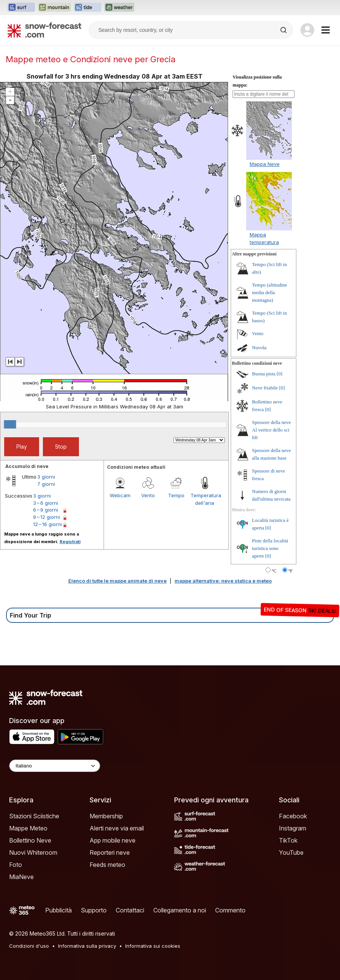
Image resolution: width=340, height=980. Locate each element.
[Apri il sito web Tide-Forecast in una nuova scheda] (88, 8)
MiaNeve (21, 877)
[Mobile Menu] (326, 30)
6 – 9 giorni (46, 510)
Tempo (176, 495)
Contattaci (130, 910)
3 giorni (46, 477)
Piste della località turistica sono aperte (270, 548)
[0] (279, 374)
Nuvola (259, 347)
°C (274, 571)
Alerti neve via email (117, 828)
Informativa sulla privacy (87, 946)
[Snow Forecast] (44, 30)
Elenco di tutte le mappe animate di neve (117, 581)
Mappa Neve (265, 164)
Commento (230, 910)
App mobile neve (113, 840)
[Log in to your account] (307, 30)
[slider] (10, 424)
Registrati (70, 542)
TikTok (288, 840)
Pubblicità (58, 910)
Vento (148, 495)
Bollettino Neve (30, 840)
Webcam (120, 495)
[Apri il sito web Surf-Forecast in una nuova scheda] (21, 8)
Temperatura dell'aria (205, 499)
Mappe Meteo (28, 828)
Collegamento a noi (180, 910)
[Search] (284, 30)
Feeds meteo (107, 865)
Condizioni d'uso (29, 946)
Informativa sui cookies (153, 946)
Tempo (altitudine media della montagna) (270, 292)
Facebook (293, 816)
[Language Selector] (55, 766)
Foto (16, 865)
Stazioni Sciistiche (34, 816)
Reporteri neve (110, 852)
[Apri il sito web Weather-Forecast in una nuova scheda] (119, 8)
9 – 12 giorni (46, 517)
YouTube (291, 852)
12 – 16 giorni (47, 524)
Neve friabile (265, 388)
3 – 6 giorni (46, 503)
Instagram (293, 828)
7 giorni (46, 484)
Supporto (94, 910)
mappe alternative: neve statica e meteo (223, 581)
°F (290, 571)
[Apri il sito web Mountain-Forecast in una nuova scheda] (54, 8)
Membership (106, 816)
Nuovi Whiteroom (33, 852)
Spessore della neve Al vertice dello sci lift (272, 430)
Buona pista (264, 374)
